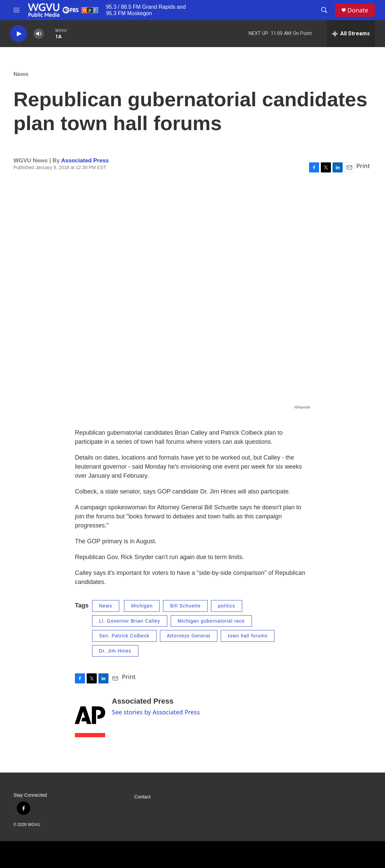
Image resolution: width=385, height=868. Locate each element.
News (21, 74)
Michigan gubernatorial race (211, 621)
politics (227, 606)
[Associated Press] (90, 717)
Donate (358, 10)
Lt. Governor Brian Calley (130, 621)
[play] (18, 34)
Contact (142, 797)
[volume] (39, 34)
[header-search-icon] (324, 10)
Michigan (142, 606)
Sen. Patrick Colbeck (124, 636)
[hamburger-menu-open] (16, 10)
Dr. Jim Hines (115, 651)
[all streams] (351, 34)
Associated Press (85, 161)
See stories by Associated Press (156, 712)
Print (363, 166)
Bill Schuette (185, 606)
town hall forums (248, 636)
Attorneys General (189, 636)
